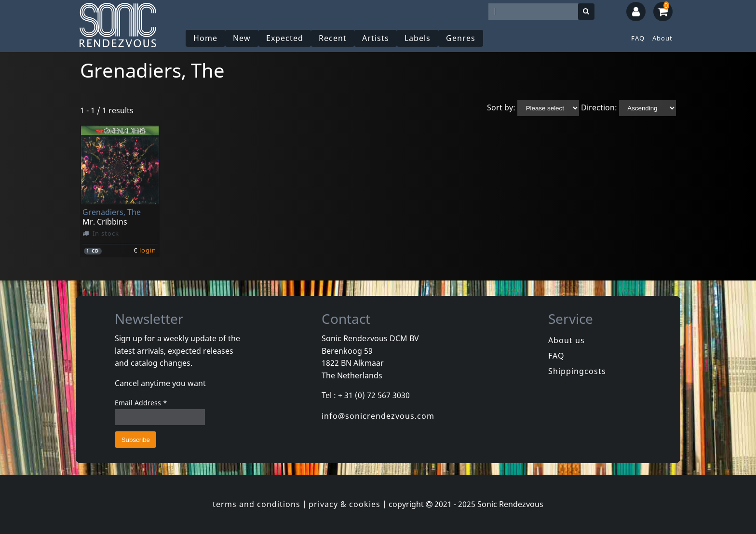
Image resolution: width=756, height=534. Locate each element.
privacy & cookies (344, 504)
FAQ (638, 38)
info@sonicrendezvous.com (378, 416)
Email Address (141, 403)
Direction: (599, 107)
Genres (461, 38)
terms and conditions (256, 504)
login (148, 250)
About (662, 38)
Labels (418, 38)
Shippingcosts (577, 371)
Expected (285, 38)
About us (567, 340)
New (242, 38)
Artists (376, 38)
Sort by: (501, 107)
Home (205, 38)
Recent (333, 38)
